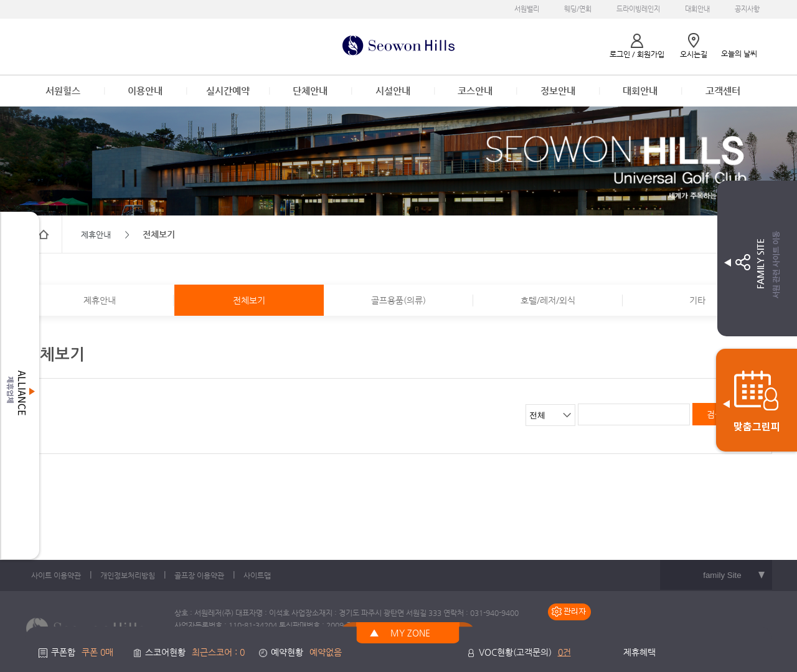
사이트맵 (257, 575)
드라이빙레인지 (638, 9)
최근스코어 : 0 (218, 652)
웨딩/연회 (578, 9)
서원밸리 (527, 9)
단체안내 (310, 91)
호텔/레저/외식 (548, 300)
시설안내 (393, 91)
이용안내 (145, 91)
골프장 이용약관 (199, 575)
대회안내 (697, 9)
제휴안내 (100, 300)
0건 (564, 652)
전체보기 (249, 300)
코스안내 (475, 91)
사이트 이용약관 (56, 575)
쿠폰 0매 (97, 652)
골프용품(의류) (398, 300)
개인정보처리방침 (128, 575)
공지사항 (747, 9)
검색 (715, 414)
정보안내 (558, 91)
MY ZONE (410, 633)
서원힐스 (63, 91)
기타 (697, 300)
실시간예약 (228, 91)
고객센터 (723, 91)
